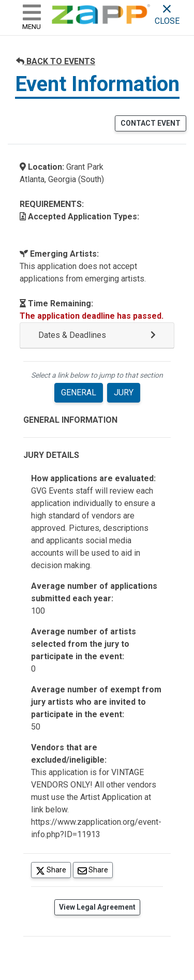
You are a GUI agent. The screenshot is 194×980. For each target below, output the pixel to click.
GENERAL (79, 392)
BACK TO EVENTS (56, 61)
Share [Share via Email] (95, 870)
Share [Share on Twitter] (53, 870)
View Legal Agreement (97, 907)
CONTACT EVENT (151, 123)
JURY (124, 392)
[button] (97, 336)
